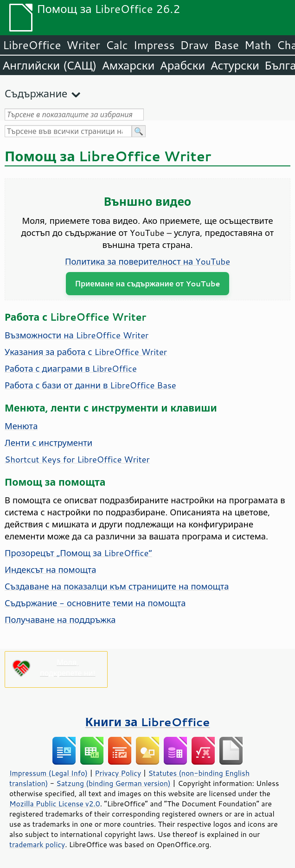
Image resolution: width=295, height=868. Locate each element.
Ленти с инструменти (48, 443)
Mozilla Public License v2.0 (55, 804)
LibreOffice (32, 45)
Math (258, 45)
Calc (117, 45)
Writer (83, 45)
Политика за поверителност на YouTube (147, 261)
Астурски (235, 65)
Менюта (21, 426)
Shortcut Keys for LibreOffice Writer (77, 459)
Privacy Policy (118, 773)
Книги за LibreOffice (148, 722)
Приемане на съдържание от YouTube (147, 283)
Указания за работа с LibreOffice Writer (86, 352)
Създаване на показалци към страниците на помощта (117, 586)
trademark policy (37, 844)
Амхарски (128, 65)
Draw (194, 45)
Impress (154, 45)
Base (226, 45)
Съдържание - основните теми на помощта (95, 603)
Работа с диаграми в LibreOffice (71, 368)
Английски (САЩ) (50, 65)
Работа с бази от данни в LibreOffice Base (90, 385)
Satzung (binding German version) (113, 783)
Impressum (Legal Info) (48, 773)
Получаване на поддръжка (60, 620)
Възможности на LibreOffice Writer (77, 335)
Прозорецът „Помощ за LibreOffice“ (78, 553)
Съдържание (36, 93)
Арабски (183, 65)
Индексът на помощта (51, 570)
